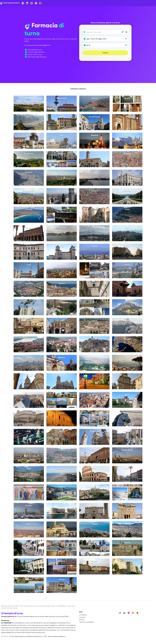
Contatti (82, 617)
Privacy (82, 620)
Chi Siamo (83, 615)
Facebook (5, 636)
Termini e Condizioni (87, 622)
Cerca (105, 53)
